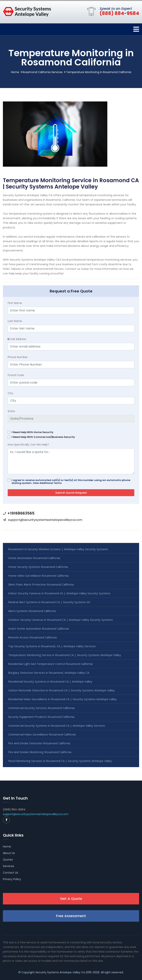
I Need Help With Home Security (32, 432)
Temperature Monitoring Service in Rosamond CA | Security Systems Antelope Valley (65, 655)
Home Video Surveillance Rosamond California (38, 576)
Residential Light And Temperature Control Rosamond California (50, 664)
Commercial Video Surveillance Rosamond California (42, 734)
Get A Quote (71, 899)
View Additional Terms (47, 483)
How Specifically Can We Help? (28, 445)
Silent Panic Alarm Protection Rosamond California (41, 584)
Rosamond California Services (43, 72)
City (10, 393)
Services (8, 866)
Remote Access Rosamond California (32, 637)
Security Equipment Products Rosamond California (41, 717)
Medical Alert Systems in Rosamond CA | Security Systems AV (49, 602)
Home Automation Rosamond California (34, 558)
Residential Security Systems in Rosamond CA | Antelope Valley (50, 681)
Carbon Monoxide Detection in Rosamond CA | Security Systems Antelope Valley (61, 690)
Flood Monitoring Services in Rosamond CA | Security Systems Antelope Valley (60, 761)
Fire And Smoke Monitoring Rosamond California (40, 752)
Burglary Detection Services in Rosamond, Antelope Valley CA (49, 673)
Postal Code (16, 375)
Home (15, 72)
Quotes (8, 860)
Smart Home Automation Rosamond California (38, 628)
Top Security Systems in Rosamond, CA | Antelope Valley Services (52, 646)
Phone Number (18, 357)
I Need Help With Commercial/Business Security (43, 437)
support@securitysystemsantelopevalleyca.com (45, 520)
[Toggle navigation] (136, 29)
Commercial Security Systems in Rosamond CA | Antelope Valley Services (57, 726)
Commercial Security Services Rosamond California (41, 708)
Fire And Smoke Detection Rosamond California (39, 743)
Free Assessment (71, 916)
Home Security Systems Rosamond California (38, 567)
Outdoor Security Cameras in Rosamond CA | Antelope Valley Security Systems (60, 620)
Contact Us (11, 873)
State (11, 411)
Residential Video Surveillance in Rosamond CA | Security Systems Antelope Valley (62, 699)
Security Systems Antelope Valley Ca (60, 972)
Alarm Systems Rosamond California (32, 611)
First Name (15, 303)
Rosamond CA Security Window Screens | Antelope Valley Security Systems (58, 549)
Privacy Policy (12, 879)
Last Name (15, 321)
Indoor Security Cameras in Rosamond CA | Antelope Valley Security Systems (59, 593)
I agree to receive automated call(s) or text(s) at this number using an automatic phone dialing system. (71, 482)
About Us (9, 853)
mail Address (17, 339)
